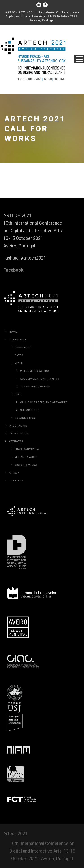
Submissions (30, 410)
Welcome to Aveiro (35, 371)
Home (13, 332)
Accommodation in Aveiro (40, 379)
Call (18, 395)
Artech (14, 473)
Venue (19, 363)
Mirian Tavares (26, 457)
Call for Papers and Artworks (44, 402)
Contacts (16, 481)
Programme (18, 426)
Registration (19, 434)
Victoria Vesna (26, 465)
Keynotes (16, 441)
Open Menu (79, 59)
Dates (19, 355)
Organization (25, 418)
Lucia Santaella (27, 449)
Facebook (13, 270)
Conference (18, 340)
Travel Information (35, 387)
